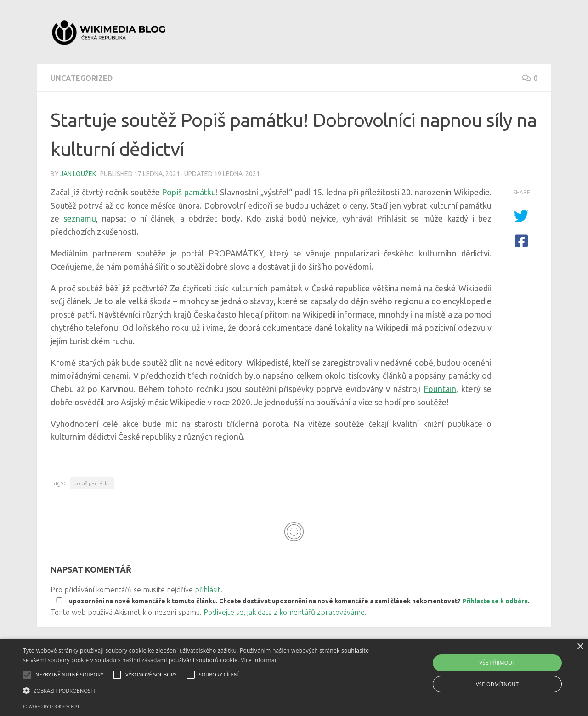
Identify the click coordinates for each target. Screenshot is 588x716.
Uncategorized (82, 78)
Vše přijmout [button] (497, 662)
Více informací (260, 660)
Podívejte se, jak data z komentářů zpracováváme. (285, 612)
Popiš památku (189, 192)
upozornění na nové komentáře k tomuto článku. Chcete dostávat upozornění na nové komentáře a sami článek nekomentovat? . (291, 601)
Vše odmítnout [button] (497, 684)
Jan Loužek (78, 174)
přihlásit (208, 590)
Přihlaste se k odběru (495, 601)
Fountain (440, 389)
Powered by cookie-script (51, 707)
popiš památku (92, 483)
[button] (199, 691)
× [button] (580, 647)
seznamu (80, 218)
